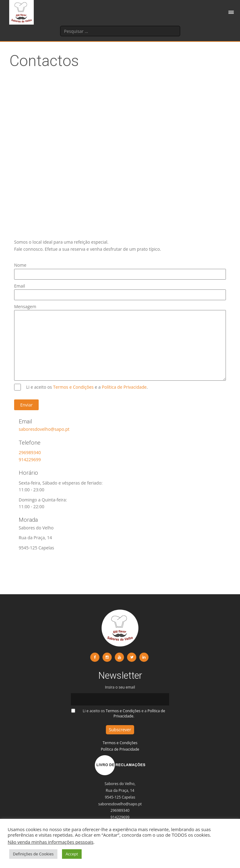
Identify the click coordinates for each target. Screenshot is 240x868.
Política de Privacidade (124, 387)
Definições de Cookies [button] (33, 854)
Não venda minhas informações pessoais (50, 842)
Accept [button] (72, 854)
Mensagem (120, 310)
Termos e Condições (74, 387)
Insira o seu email (120, 693)
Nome (120, 269)
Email (120, 290)
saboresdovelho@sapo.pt (44, 429)
